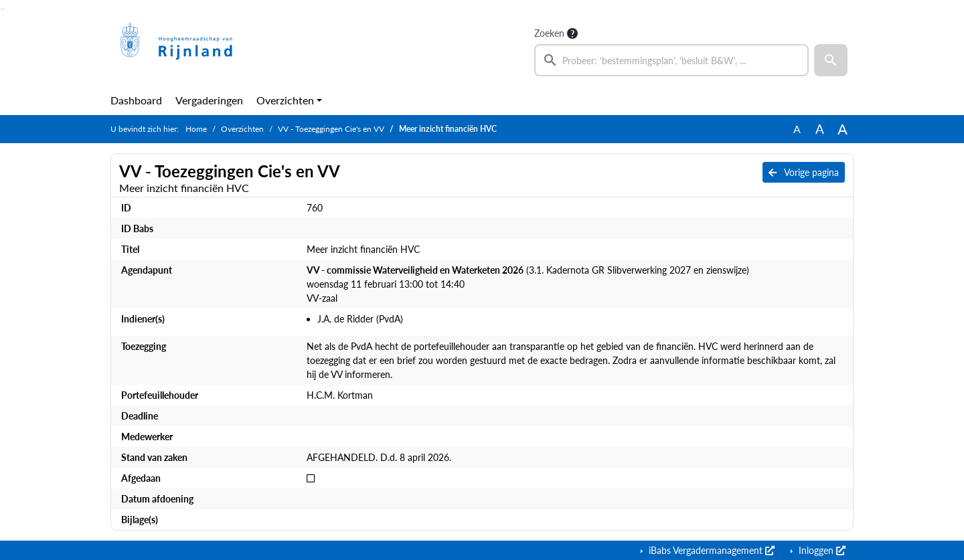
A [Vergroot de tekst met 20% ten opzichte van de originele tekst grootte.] (820, 129)
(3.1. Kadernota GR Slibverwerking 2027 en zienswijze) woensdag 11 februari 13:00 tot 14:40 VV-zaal (528, 284)
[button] (831, 60)
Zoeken (549, 33)
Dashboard (136, 100)
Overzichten (285, 100)
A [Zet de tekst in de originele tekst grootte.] (797, 129)
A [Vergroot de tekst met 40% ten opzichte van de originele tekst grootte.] (842, 129)
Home (196, 129)
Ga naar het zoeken (2, 9)
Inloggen (821, 550)
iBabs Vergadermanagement (710, 550)
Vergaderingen (209, 100)
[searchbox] (671, 60)
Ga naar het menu (4, 9)
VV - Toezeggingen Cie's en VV (331, 129)
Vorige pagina (804, 172)
